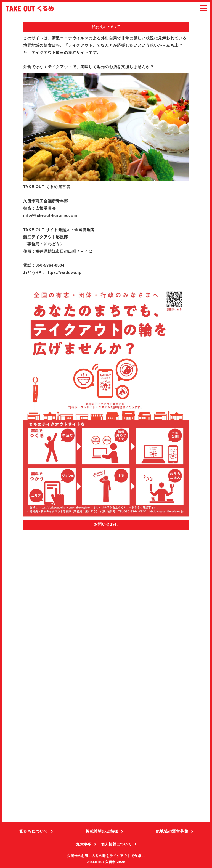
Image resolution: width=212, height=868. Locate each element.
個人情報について (116, 844)
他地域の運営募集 (172, 831)
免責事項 (84, 844)
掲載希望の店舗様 (102, 831)
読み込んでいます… (106, 676)
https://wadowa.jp (63, 272)
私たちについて (34, 831)
